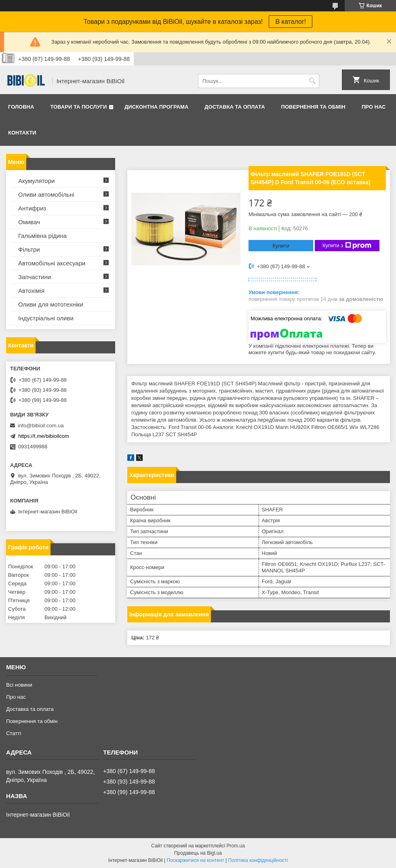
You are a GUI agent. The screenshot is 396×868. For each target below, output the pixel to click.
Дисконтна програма (156, 107)
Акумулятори (36, 181)
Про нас (374, 107)
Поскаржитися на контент (195, 860)
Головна (21, 107)
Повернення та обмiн (313, 107)
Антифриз (32, 208)
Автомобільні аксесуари (52, 263)
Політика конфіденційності (258, 860)
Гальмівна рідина (42, 236)
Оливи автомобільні (46, 194)
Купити (281, 246)
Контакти (22, 133)
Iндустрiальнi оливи (46, 318)
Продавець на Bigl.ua (198, 853)
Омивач (29, 222)
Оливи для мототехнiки (51, 304)
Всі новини (19, 685)
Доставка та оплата (235, 107)
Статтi (14, 733)
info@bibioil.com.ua (41, 426)
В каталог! (291, 22)
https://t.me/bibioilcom (44, 436)
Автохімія (31, 291)
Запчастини (35, 277)
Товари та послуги (78, 107)
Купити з (347, 246)
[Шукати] (312, 81)
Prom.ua (236, 846)
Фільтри (29, 249)
